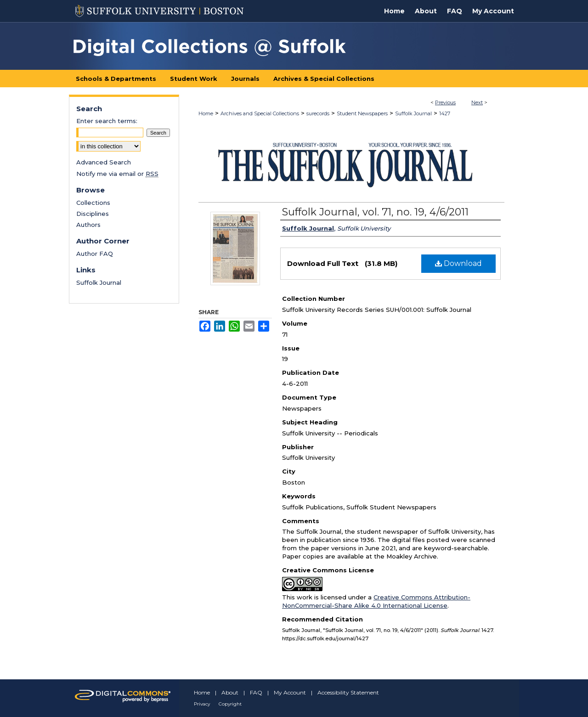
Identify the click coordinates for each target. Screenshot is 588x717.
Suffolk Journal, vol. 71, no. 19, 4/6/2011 (375, 212)
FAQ (256, 692)
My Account (290, 692)
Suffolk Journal (413, 113)
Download (458, 263)
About (230, 692)
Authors (88, 225)
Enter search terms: (107, 121)
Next (477, 102)
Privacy (202, 704)
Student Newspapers (362, 113)
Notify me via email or (117, 174)
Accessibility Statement (348, 692)
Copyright (230, 704)
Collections (93, 203)
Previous (445, 102)
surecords (318, 113)
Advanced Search (104, 162)
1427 (445, 113)
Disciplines (93, 214)
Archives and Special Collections (260, 113)
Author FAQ (95, 254)
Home (206, 113)
